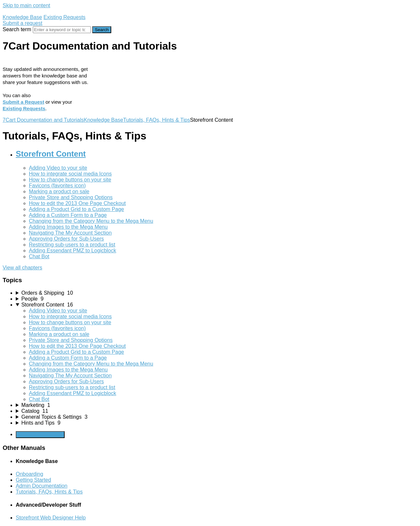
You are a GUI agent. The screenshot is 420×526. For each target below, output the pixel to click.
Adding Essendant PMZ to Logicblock (73, 251)
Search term (17, 29)
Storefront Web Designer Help (51, 518)
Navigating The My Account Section (70, 233)
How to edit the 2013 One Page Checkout (77, 203)
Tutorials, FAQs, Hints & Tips (157, 120)
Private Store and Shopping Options (71, 197)
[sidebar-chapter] (217, 293)
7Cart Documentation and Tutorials (43, 120)
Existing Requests (65, 17)
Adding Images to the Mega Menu (68, 227)
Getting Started (33, 480)
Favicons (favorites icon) (57, 186)
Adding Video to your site (58, 168)
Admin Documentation (42, 486)
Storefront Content (51, 154)
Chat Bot (39, 256)
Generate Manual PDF (40, 435)
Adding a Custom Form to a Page (68, 215)
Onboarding (30, 474)
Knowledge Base (22, 17)
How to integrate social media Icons (70, 174)
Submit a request (22, 23)
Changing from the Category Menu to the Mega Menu (91, 221)
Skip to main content (26, 5)
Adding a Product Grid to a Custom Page (76, 209)
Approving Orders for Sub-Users (66, 239)
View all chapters (22, 268)
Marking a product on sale (59, 191)
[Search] (62, 30)
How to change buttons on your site (70, 180)
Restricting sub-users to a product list (72, 245)
